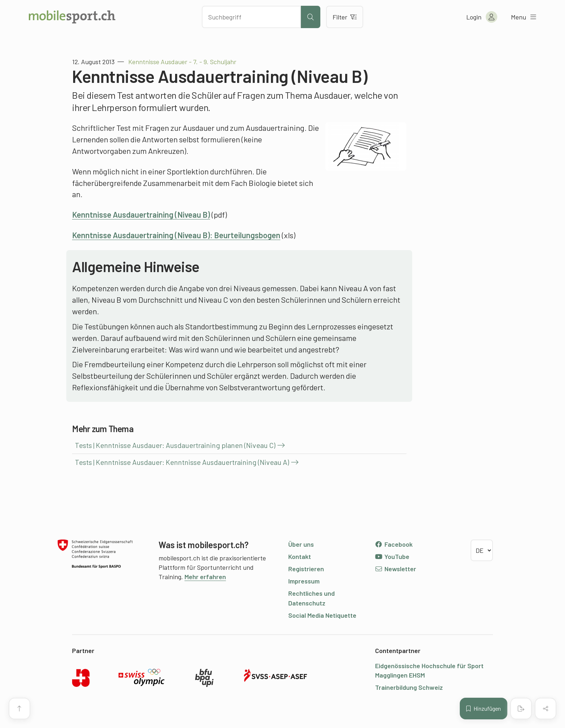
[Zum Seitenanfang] (19, 709)
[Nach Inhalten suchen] (251, 17)
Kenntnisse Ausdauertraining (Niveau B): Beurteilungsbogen (176, 235)
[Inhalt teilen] (546, 709)
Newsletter (395, 569)
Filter (345, 17)
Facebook (394, 544)
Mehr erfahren (205, 577)
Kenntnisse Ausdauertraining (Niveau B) (141, 214)
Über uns (301, 544)
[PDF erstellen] (521, 709)
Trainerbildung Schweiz (409, 687)
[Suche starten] (311, 17)
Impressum (304, 581)
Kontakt (300, 556)
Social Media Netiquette (322, 615)
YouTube (392, 556)
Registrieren (306, 569)
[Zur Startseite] (72, 17)
